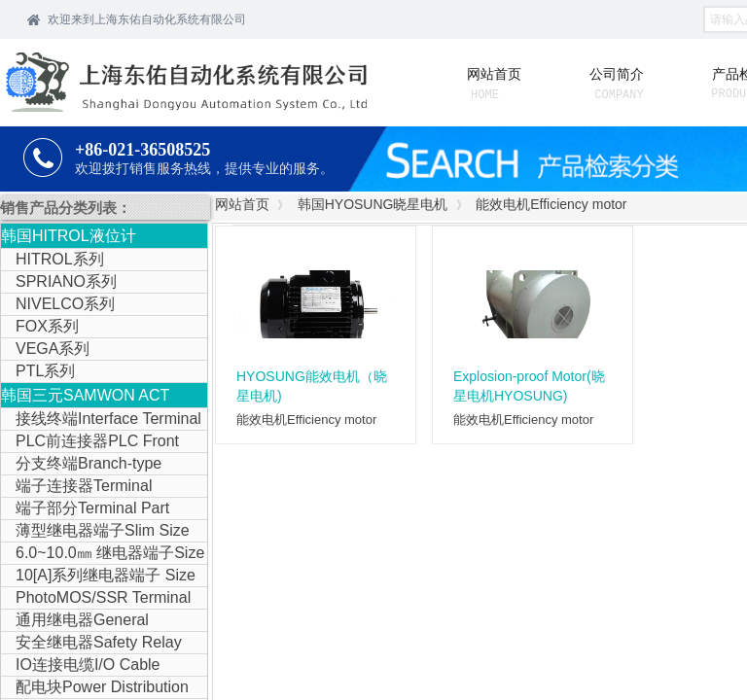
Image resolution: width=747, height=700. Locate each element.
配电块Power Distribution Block (95, 688)
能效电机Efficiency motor (551, 204)
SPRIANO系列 (66, 281)
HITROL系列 (60, 259)
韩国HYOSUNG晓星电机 (373, 204)
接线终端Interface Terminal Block (101, 420)
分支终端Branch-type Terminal (81, 465)
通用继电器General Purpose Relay (75, 621)
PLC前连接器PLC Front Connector (90, 442)
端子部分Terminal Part (92, 508)
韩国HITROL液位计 (69, 236)
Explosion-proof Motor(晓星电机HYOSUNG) (529, 386)
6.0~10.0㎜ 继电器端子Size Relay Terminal (103, 554)
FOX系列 (47, 326)
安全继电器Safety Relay (99, 642)
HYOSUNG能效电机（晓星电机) (312, 386)
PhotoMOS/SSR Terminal (103, 597)
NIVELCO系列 (65, 304)
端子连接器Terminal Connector (76, 487)
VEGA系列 (53, 349)
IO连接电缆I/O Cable (88, 665)
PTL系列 (45, 371)
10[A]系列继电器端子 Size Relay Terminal (98, 577)
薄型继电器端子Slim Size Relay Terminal (95, 532)
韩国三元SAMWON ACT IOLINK (85, 397)
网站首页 (242, 204)
